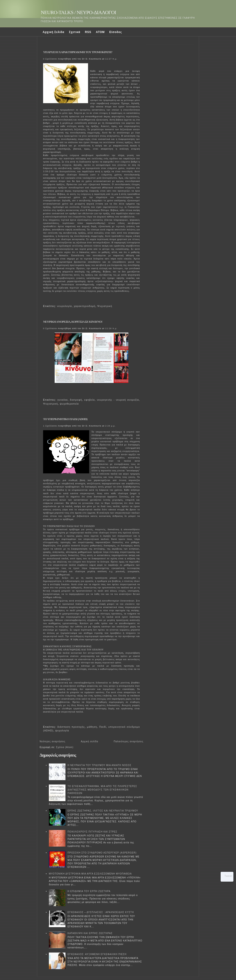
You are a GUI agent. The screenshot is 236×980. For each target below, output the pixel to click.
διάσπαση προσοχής (71, 727)
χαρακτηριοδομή (85, 306)
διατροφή (76, 400)
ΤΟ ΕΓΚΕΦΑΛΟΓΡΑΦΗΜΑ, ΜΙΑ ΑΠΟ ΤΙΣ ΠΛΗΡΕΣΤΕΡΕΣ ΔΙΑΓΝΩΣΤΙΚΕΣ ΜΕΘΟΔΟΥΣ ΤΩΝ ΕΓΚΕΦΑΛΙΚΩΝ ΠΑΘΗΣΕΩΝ (102, 790)
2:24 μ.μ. (111, 426)
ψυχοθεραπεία (69, 404)
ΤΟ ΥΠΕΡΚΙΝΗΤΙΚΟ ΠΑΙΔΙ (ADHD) (65, 419)
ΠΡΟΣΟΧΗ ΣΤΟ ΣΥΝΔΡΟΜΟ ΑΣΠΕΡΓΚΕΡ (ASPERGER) (102, 853)
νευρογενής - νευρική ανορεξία (118, 400)
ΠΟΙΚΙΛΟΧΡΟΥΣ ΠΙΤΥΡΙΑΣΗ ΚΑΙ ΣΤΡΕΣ (92, 832)
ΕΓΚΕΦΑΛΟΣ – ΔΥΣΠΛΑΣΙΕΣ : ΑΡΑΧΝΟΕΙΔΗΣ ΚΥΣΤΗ (101, 912)
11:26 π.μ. (111, 328)
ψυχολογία (62, 730)
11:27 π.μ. (111, 59)
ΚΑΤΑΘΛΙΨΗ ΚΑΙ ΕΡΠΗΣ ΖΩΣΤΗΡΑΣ (90, 933)
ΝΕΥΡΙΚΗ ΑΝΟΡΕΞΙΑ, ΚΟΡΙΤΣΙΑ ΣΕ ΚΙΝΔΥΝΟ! (73, 322)
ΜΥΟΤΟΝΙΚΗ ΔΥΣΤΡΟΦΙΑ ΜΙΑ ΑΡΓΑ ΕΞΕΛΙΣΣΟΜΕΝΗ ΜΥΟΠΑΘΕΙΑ (90, 874)
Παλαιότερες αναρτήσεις (128, 741)
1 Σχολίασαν (50, 426)
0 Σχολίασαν (50, 59)
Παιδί (103, 727)
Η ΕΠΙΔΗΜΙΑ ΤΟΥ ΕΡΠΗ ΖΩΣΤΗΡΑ (89, 891)
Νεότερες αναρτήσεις (53, 741)
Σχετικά (75, 32)
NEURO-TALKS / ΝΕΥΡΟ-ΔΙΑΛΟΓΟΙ (78, 12)
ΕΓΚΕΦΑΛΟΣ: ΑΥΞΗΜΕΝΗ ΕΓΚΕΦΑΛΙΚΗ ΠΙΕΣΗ (97, 954)
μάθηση (92, 727)
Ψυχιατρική (105, 306)
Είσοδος (116, 32)
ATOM (100, 32)
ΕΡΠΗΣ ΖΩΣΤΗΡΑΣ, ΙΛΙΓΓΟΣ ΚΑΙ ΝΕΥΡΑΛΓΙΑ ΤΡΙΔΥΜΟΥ (103, 811)
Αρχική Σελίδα (53, 32)
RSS (88, 32)
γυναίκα (63, 400)
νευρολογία (65, 306)
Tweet (228, 876)
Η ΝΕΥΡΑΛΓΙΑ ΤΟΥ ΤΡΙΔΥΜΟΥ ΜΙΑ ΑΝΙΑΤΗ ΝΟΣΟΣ (99, 765)
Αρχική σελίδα (90, 741)
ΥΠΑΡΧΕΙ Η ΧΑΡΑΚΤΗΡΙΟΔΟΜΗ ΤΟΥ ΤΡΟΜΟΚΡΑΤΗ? (78, 52)
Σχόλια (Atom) (65, 747)
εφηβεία (90, 400)
